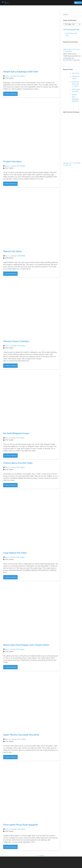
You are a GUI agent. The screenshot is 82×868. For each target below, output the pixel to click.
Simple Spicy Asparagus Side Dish (21, 72)
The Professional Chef (71, 30)
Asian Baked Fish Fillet (15, 553)
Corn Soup (76, 73)
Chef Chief (68, 60)
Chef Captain (21, 76)
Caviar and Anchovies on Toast (75, 84)
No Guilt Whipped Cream (16, 433)
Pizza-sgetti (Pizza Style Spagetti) (21, 825)
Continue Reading (10, 94)
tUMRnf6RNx (21, 256)
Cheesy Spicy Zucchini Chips (18, 463)
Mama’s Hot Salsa (12, 251)
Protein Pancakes (12, 162)
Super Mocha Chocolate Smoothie (21, 735)
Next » (42, 855)
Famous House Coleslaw (16, 341)
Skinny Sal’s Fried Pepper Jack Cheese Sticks (26, 645)
